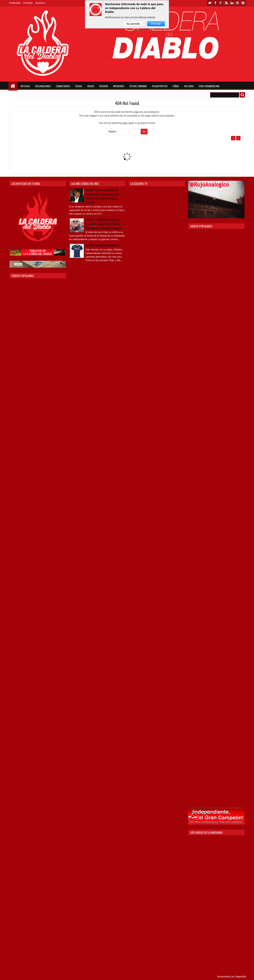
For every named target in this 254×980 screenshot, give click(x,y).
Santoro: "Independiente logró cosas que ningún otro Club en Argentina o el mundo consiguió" (104, 224)
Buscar (242, 95)
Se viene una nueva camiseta (102, 245)
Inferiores (119, 86)
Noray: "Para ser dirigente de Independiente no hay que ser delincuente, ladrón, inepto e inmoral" (102, 196)
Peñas (176, 86)
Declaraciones (43, 86)
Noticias (25, 86)
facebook (215, 3)
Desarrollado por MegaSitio (232, 977)
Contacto (28, 3)
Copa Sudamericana (209, 86)
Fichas (79, 86)
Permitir (156, 24)
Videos (91, 86)
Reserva (104, 86)
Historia (189, 86)
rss (226, 3)
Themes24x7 (15, 977)
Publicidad (15, 3)
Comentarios (63, 86)
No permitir (133, 24)
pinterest (243, 3)
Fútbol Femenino (138, 86)
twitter (210, 3)
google (221, 3)
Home (13, 86)
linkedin (232, 3)
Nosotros (40, 3)
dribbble (238, 3)
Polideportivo (160, 86)
